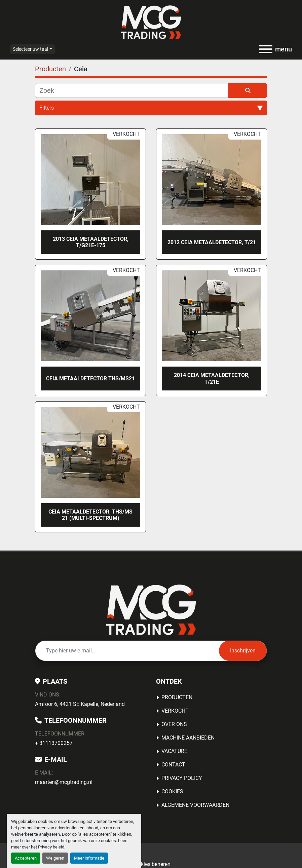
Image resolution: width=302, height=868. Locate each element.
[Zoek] (132, 90)
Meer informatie (89, 858)
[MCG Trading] (151, 609)
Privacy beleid (51, 847)
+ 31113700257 (54, 743)
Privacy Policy (182, 778)
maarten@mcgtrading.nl (64, 782)
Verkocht (175, 711)
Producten (177, 697)
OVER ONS (174, 724)
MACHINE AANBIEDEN (188, 738)
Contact (173, 765)
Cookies (172, 791)
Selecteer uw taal (30, 49)
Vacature (174, 751)
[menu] (266, 49)
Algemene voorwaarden (195, 805)
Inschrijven (243, 651)
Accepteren (26, 858)
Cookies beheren (151, 864)
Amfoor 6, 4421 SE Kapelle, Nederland (80, 704)
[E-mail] (127, 651)
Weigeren (55, 858)
